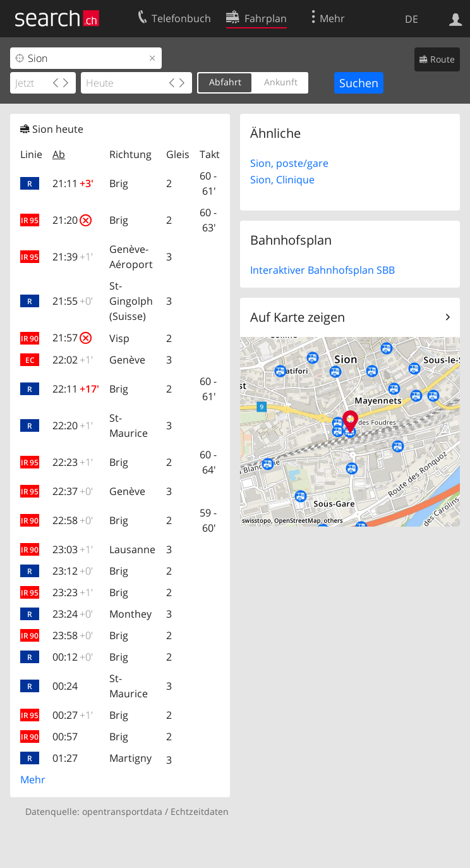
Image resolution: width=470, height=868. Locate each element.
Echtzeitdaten (200, 811)
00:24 (65, 686)
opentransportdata (122, 811)
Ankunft (281, 82)
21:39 (73, 257)
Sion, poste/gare (289, 163)
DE (412, 19)
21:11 (73, 183)
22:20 (73, 425)
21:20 (72, 220)
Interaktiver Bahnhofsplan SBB (322, 270)
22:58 (73, 520)
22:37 (73, 491)
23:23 (73, 592)
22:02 (73, 360)
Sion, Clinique (282, 180)
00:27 (73, 715)
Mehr (33, 779)
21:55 (73, 301)
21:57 (72, 338)
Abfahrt (225, 82)
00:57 (65, 737)
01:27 (65, 758)
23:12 (73, 571)
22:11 (76, 389)
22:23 (73, 462)
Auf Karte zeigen (298, 317)
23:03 (73, 549)
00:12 (73, 657)
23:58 (73, 635)
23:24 (73, 614)
